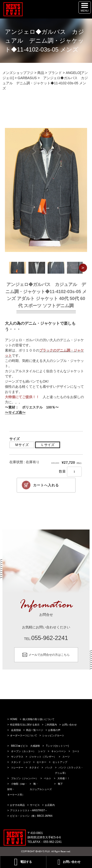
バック (49, 768)
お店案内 (50, 805)
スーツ (66, 757)
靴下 (60, 784)
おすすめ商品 (17, 805)
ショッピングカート (53, 735)
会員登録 (16, 730)
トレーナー (17, 768)
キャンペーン (59, 751)
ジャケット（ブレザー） (43, 757)
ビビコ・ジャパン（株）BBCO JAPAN (31, 816)
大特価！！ (64, 778)
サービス (35, 805)
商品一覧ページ (35, 730)
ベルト (48, 778)
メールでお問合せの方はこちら (49, 655)
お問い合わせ (69, 725)
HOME (14, 719)
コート (76, 751)
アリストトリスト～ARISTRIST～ (29, 810)
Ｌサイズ (48, 445)
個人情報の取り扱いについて (39, 719)
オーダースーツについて (24, 735)
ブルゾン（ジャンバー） (25, 778)
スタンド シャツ (21, 762)
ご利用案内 (51, 725)
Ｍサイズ (22, 445)
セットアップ (60, 762)
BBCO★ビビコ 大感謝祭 (26, 746)
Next (83, 268)
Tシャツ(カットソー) (58, 746)
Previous (9, 268)
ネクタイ (34, 768)
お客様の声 (54, 730)
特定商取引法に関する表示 (25, 725)
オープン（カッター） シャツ (28, 751)
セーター (41, 762)
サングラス (17, 757)
